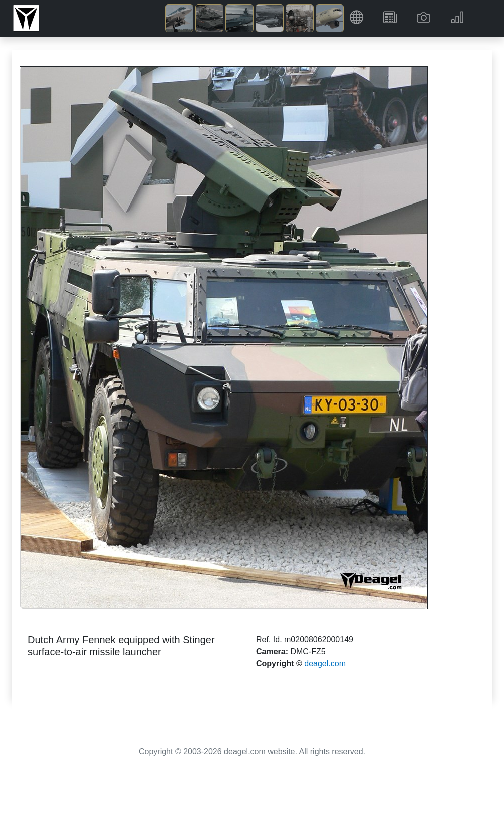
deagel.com (325, 663)
